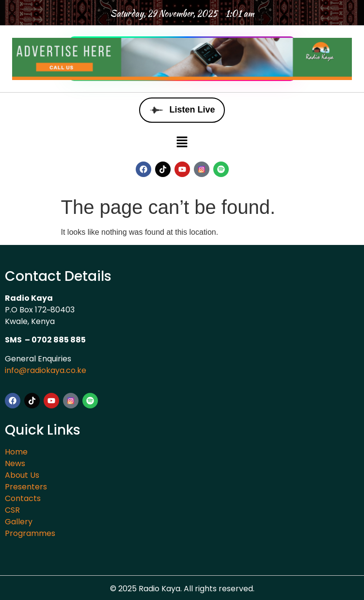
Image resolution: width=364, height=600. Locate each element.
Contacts (23, 498)
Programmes (30, 533)
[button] (182, 142)
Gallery (19, 522)
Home (16, 452)
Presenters (26, 487)
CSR (12, 510)
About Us (22, 475)
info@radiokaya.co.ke (46, 370)
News (15, 463)
